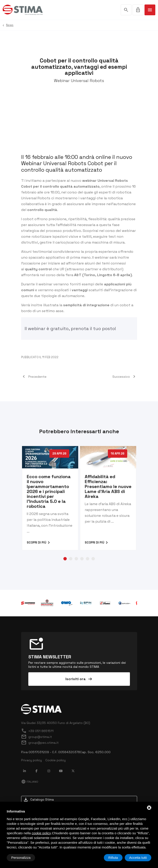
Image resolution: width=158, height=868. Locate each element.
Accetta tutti (138, 858)
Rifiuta (113, 858)
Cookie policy (56, 760)
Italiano (30, 782)
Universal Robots (36, 198)
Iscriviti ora (79, 679)
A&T (78, 275)
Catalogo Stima (38, 800)
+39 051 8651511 (37, 731)
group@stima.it (37, 737)
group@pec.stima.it (40, 743)
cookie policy (41, 833)
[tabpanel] (50, 498)
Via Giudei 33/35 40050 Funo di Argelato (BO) (56, 723)
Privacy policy (31, 760)
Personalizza (21, 858)
